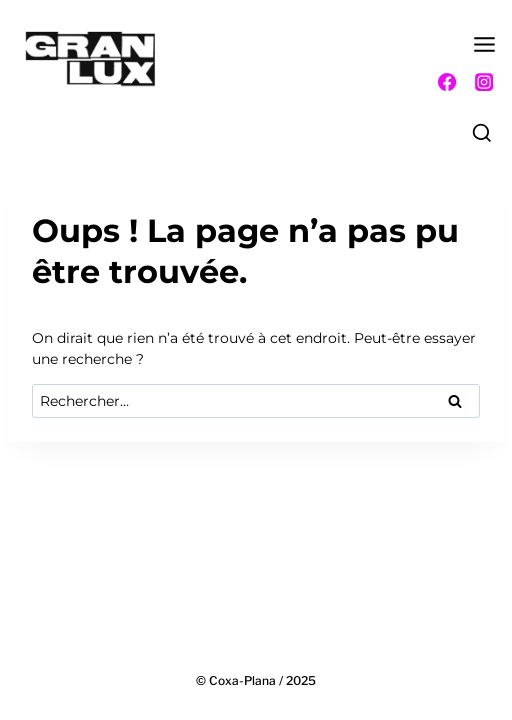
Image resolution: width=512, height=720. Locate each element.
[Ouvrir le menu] (485, 50)
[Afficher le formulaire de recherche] (482, 134)
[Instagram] (484, 82)
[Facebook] (447, 82)
